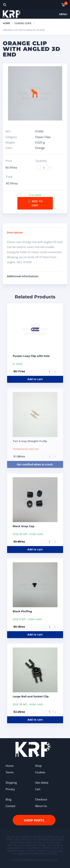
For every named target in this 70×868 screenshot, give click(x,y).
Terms (10, 772)
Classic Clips (23, 23)
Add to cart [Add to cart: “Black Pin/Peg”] (35, 634)
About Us (41, 806)
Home (6, 23)
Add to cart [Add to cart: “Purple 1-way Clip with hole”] (35, 379)
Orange (40, 148)
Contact (10, 806)
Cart (38, 789)
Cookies (40, 772)
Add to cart (35, 203)
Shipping (11, 783)
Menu (63, 14)
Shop (38, 766)
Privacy (10, 789)
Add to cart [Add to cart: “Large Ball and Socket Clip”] (35, 720)
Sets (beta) (42, 783)
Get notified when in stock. (35, 464)
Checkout (41, 799)
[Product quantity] (45, 168)
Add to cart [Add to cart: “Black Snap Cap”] (35, 549)
